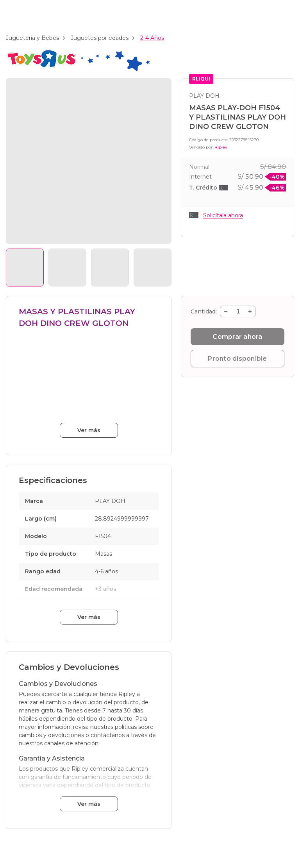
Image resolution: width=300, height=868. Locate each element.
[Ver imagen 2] (67, 268)
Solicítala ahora (223, 215)
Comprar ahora (237, 337)
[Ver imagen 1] (25, 268)
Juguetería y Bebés (32, 38)
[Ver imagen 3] (110, 268)
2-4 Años (152, 38)
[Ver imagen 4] (153, 268)
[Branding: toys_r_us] (78, 70)
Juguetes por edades (100, 38)
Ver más (89, 430)
